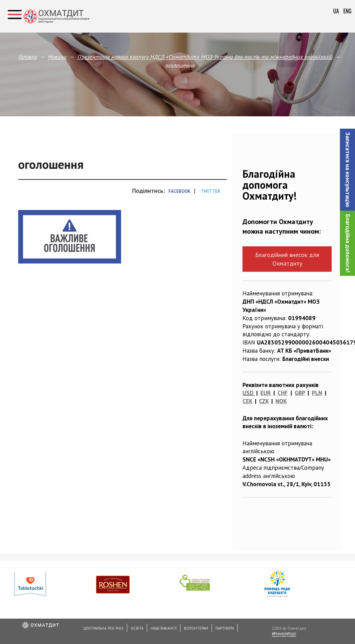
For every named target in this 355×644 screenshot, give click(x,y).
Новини (57, 57)
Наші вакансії (164, 628)
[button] (347, 170)
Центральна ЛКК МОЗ (103, 628)
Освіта (137, 628)
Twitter (210, 191)
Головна (28, 57)
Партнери (225, 628)
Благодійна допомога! (348, 243)
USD (248, 393)
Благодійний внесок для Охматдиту (287, 259)
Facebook (179, 191)
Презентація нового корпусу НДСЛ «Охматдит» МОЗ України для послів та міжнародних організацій (205, 57)
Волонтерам (196, 628)
